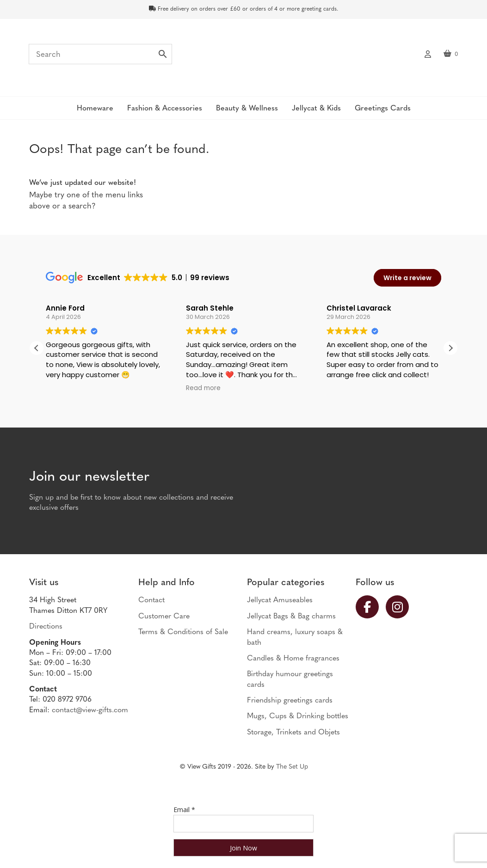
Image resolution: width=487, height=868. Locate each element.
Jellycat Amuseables (280, 600)
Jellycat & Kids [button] (316, 109)
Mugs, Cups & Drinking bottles (298, 716)
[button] (450, 348)
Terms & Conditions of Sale (183, 632)
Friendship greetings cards (290, 701)
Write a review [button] (407, 278)
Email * (184, 810)
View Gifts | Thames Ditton (243, 57)
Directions (46, 627)
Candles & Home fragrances (293, 659)
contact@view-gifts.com (90, 710)
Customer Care (164, 617)
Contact (151, 600)
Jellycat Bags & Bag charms (291, 617)
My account (428, 53)
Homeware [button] (95, 109)
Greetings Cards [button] (383, 109)
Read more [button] (203, 388)
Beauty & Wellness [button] (247, 109)
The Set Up (292, 767)
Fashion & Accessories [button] (165, 109)
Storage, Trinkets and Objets (293, 733)
